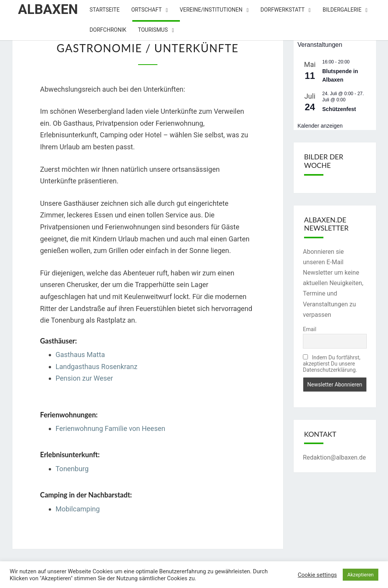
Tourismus (153, 30)
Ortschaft (146, 10)
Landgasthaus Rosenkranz (97, 367)
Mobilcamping (78, 509)
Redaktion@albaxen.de (334, 457)
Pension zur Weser (85, 378)
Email (310, 329)
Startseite (104, 10)
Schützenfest (339, 109)
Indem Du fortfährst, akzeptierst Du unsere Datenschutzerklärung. (332, 364)
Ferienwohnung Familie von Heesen (111, 428)
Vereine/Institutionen (211, 10)
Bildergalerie (342, 10)
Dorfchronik (108, 30)
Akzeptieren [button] (361, 575)
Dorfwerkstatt (282, 10)
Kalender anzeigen (320, 126)
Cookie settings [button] (317, 575)
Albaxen (48, 9)
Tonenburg (72, 469)
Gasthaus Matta (80, 355)
